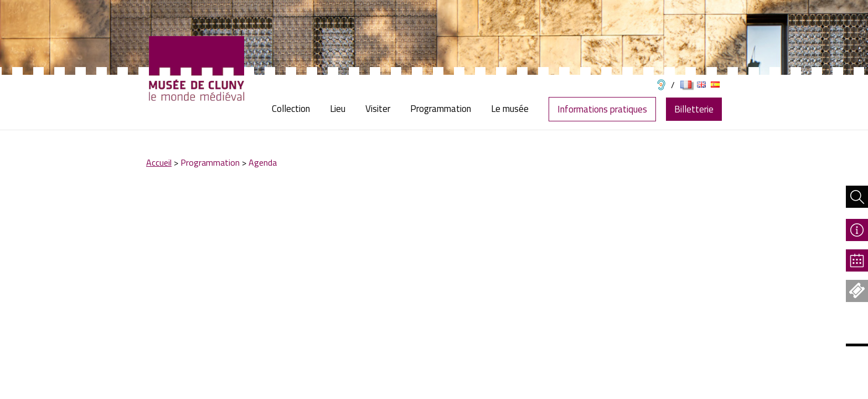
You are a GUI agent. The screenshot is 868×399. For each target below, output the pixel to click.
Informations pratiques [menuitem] (602, 109)
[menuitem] (296, 109)
